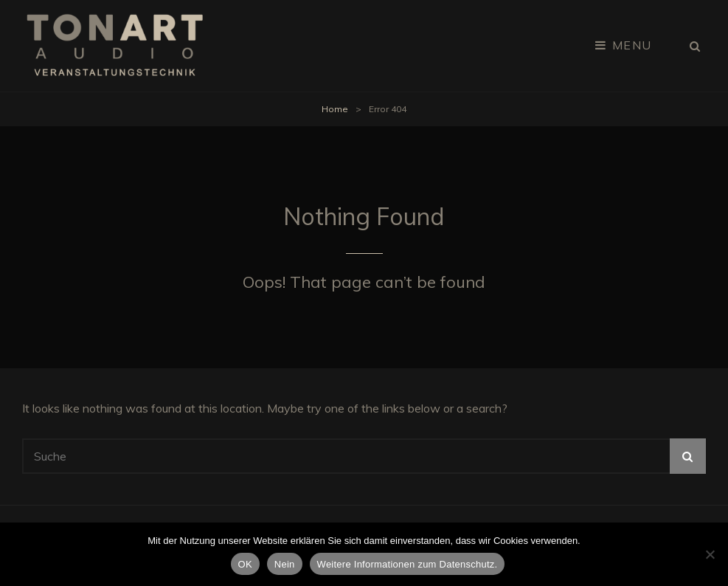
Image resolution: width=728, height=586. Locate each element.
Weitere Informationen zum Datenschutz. (408, 564)
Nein (285, 564)
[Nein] (710, 554)
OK (245, 564)
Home (335, 109)
